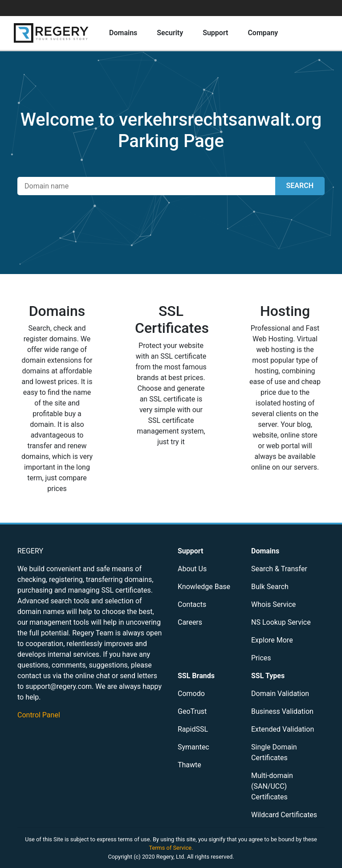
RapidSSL (193, 729)
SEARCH (300, 186)
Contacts (192, 604)
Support (215, 33)
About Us (192, 569)
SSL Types (268, 676)
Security (170, 33)
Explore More (272, 640)
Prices (261, 658)
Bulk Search (270, 587)
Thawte (189, 765)
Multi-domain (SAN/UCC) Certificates (272, 786)
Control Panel (39, 715)
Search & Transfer (279, 569)
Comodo (191, 694)
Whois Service (273, 604)
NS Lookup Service (281, 622)
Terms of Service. (171, 848)
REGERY (30, 551)
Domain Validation (280, 694)
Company (263, 33)
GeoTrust (192, 711)
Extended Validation (283, 729)
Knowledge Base (204, 587)
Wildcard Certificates (284, 815)
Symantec (193, 747)
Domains (123, 33)
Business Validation (282, 711)
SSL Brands (196, 676)
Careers (190, 622)
